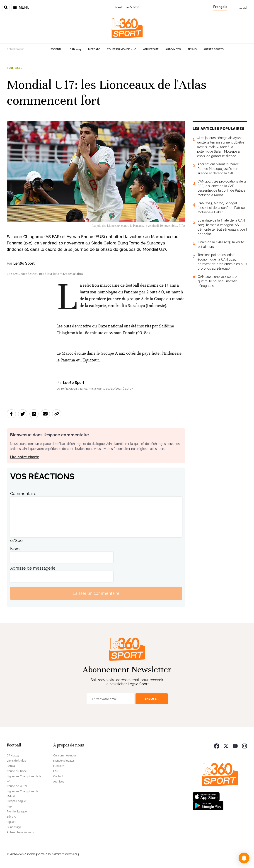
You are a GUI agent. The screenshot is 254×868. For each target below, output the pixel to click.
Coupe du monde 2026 (122, 49)
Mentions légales (64, 761)
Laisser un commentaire (96, 593)
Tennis (192, 49)
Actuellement (15, 49)
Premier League (17, 812)
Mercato (94, 49)
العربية (243, 7)
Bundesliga (14, 827)
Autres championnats (20, 832)
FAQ (56, 771)
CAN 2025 (76, 49)
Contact (58, 776)
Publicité (59, 766)
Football (57, 49)
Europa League (16, 801)
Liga (10, 806)
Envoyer (152, 699)
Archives (59, 782)
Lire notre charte (25, 457)
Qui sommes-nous (65, 756)
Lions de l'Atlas (16, 761)
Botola (11, 766)
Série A (11, 817)
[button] (244, 858)
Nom (15, 549)
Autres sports (214, 49)
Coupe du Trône (17, 771)
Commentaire (23, 494)
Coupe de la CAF (17, 786)
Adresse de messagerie (33, 568)
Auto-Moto (173, 49)
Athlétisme (151, 49)
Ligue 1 (11, 822)
